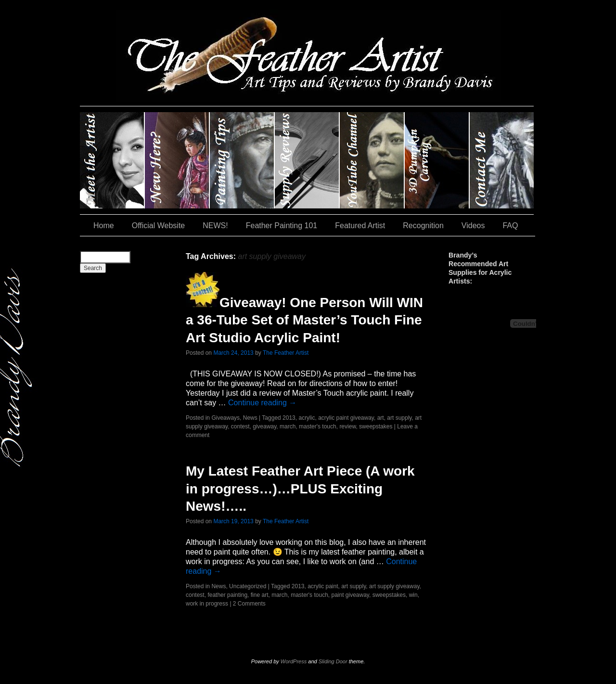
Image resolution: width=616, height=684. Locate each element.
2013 (289, 418)
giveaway (264, 426)
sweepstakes (376, 426)
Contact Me (502, 160)
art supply (399, 418)
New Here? (177, 160)
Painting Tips (242, 160)
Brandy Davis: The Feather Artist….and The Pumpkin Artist (112, 160)
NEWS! (215, 226)
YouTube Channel (372, 160)
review (347, 426)
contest (240, 426)
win (413, 595)
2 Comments (249, 604)
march (288, 426)
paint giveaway (350, 595)
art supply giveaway (394, 586)
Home (104, 226)
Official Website (159, 226)
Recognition (423, 226)
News (250, 418)
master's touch (318, 426)
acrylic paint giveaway (346, 418)
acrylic (307, 418)
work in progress (207, 604)
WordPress (294, 661)
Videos (473, 226)
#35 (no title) (437, 160)
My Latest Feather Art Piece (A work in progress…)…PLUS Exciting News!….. (300, 489)
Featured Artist (360, 226)
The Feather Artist (286, 353)
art (381, 418)
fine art (260, 595)
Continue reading (262, 403)
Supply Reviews (307, 160)
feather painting (227, 595)
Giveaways (225, 418)
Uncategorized (248, 586)
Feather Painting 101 (282, 226)
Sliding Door (333, 661)
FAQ (510, 226)
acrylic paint (323, 586)
